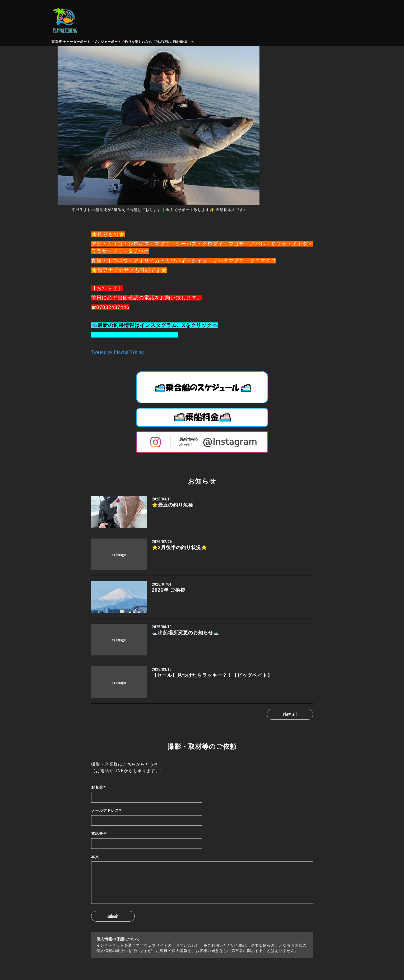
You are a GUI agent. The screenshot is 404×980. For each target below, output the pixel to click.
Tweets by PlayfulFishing (118, 352)
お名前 (99, 788)
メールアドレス (106, 811)
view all (290, 714)
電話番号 (99, 833)
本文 (95, 857)
